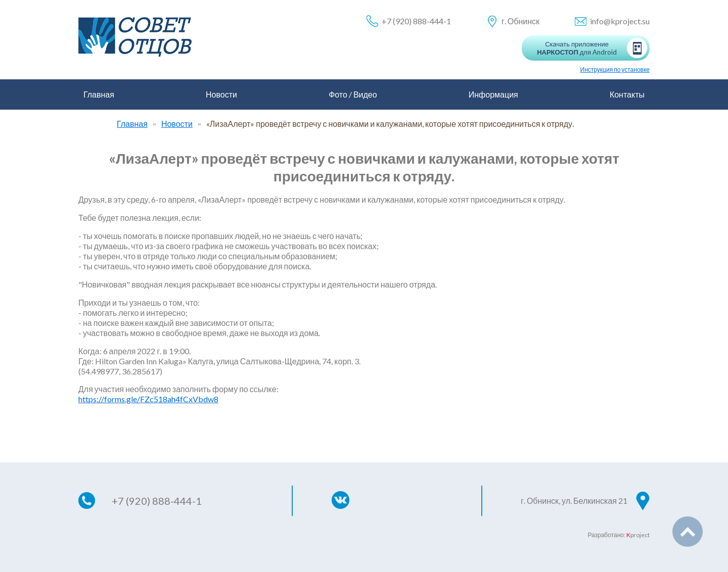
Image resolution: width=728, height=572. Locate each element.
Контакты (627, 94)
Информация (493, 94)
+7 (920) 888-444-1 (416, 21)
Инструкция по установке (615, 69)
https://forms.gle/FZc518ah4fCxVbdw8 (148, 399)
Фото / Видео (353, 94)
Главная (99, 94)
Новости (221, 94)
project (638, 535)
